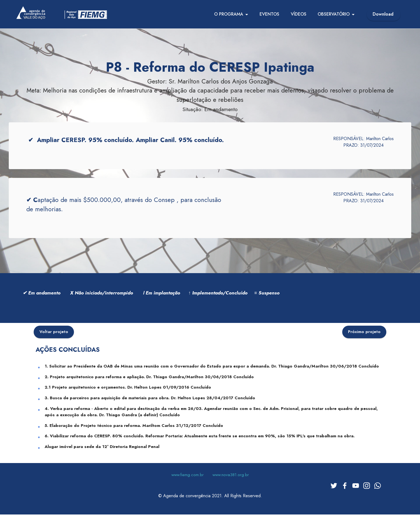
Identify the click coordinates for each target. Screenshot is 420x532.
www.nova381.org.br (231, 481)
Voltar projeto (54, 338)
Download (384, 14)
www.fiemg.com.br (188, 481)
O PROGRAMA (229, 14)
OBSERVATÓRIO (334, 14)
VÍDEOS (299, 14)
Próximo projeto (364, 338)
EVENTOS (269, 14)
